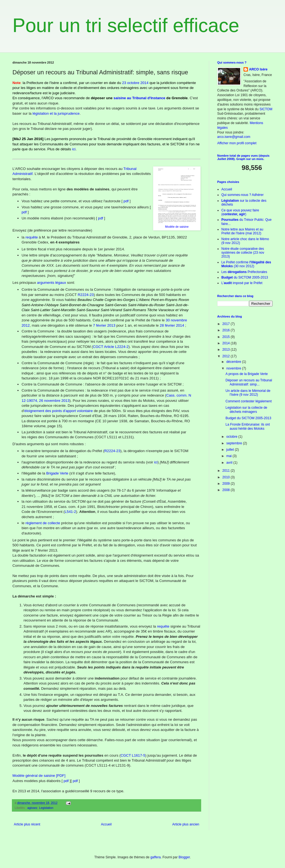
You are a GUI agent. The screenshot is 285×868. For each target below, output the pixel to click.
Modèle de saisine (177, 227)
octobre (232, 437)
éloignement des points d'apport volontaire (59, 411)
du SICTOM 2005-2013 (245, 277)
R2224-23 (86, 295)
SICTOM (266, 109)
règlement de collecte (43, 523)
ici (74, 149)
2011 (227, 471)
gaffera (155, 857)
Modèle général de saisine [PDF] (39, 776)
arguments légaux (52, 283)
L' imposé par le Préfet (242, 283)
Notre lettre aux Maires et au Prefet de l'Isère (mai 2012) (242, 231)
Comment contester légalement (249, 401)
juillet (231, 450)
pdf (126, 201)
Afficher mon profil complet (237, 143)
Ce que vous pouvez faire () (240, 212)
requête (32, 237)
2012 (227, 356)
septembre (235, 443)
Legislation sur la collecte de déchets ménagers (246, 410)
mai (230, 456)
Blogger (184, 857)
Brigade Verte (57, 473)
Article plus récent (27, 824)
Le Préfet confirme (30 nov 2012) (246, 264)
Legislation (46, 808)
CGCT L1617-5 (133, 755)
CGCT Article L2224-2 (111, 347)
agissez (33, 808)
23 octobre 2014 (135, 83)
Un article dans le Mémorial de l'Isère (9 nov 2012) (248, 393)
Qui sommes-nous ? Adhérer (243, 195)
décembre (234, 362)
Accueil (106, 824)
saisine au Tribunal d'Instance (139, 98)
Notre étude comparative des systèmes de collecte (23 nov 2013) (243, 253)
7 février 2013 (104, 325)
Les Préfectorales (244, 272)
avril (230, 463)
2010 (227, 477)
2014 (227, 343)
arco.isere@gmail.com (234, 137)
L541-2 (70, 512)
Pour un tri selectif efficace (126, 25)
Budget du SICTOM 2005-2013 (248, 418)
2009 (227, 484)
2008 (227, 490)
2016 (227, 330)
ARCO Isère (258, 69)
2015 (227, 337)
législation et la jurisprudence (56, 113)
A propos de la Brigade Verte (247, 374)
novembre (234, 368)
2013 (227, 350)
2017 (227, 324)
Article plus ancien (186, 824)
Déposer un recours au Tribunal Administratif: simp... (249, 382)
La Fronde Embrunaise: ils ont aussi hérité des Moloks (248, 426)
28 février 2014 (172, 325)
